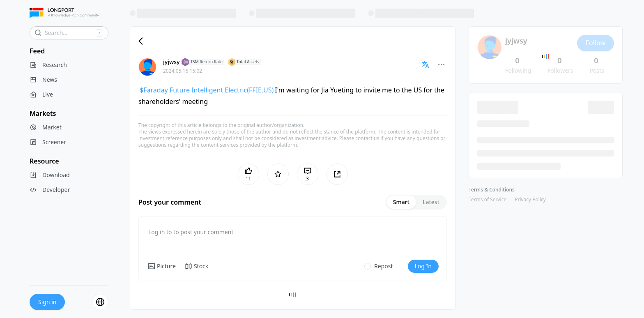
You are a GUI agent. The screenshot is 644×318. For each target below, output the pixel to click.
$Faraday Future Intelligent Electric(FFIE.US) (207, 90)
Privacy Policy (530, 199)
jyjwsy (171, 62)
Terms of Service (488, 199)
